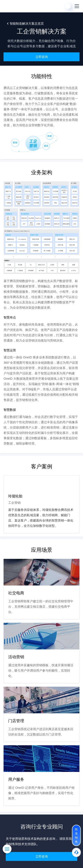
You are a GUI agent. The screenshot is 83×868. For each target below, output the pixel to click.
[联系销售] (76, 835)
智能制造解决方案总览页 (27, 24)
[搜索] (59, 6)
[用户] (68, 6)
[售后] (76, 852)
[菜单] (77, 6)
